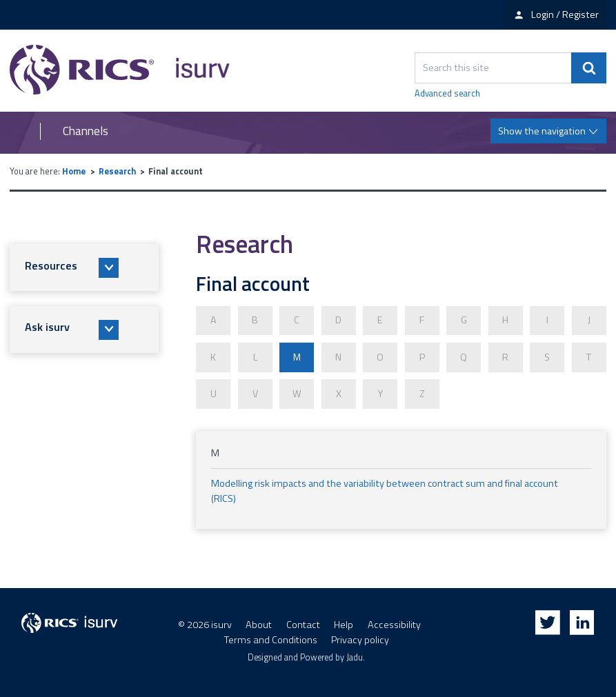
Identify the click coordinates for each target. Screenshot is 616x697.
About (259, 623)
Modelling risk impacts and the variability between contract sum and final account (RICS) (385, 489)
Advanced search (447, 94)
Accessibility (394, 623)
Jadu (355, 655)
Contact (303, 623)
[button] (84, 267)
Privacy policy (360, 638)
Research (117, 171)
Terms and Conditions (271, 638)
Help (344, 623)
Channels (86, 131)
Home (74, 171)
